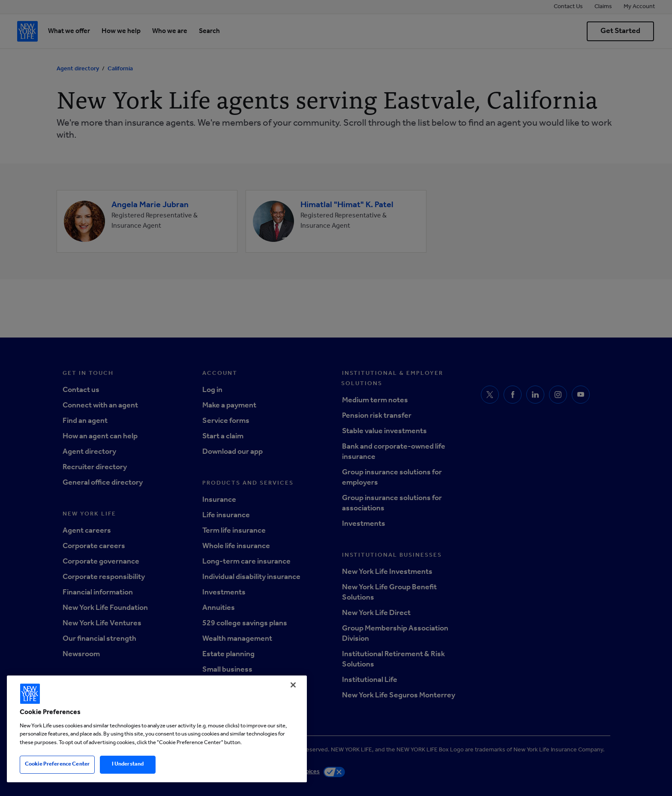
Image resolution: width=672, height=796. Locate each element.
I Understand (128, 764)
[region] (157, 729)
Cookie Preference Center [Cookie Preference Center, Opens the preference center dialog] (57, 764)
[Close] (293, 685)
